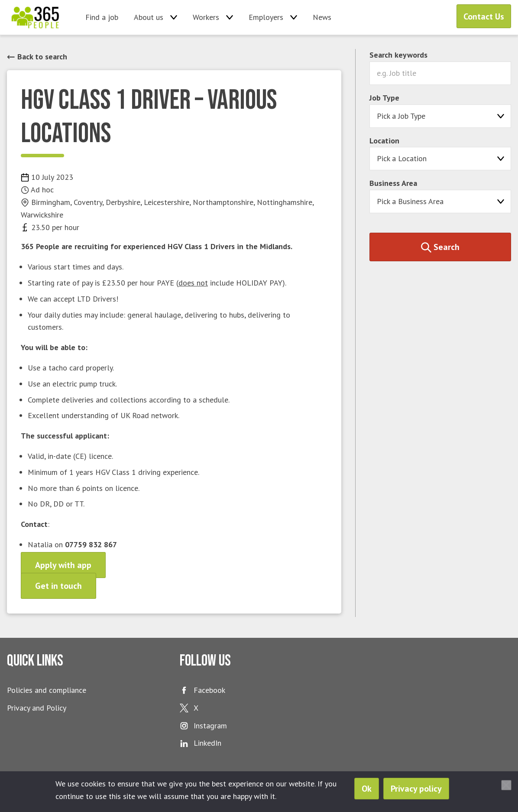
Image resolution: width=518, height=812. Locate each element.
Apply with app (63, 565)
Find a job (102, 17)
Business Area (393, 183)
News (322, 17)
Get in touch (58, 586)
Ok (367, 789)
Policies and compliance (47, 690)
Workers (206, 17)
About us (149, 17)
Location (384, 141)
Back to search (37, 57)
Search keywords (398, 55)
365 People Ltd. (35, 17)
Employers (266, 17)
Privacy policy (416, 789)
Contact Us (484, 16)
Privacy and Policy (37, 708)
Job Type (384, 98)
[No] (506, 785)
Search (440, 247)
